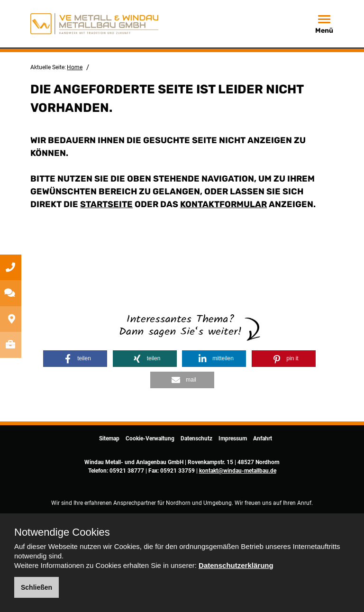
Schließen (36, 587)
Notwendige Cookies (62, 532)
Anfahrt (263, 438)
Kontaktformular (223, 204)
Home (75, 67)
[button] (75, 359)
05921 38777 (127, 471)
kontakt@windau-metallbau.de (238, 471)
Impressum (233, 438)
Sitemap (109, 438)
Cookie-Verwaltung (150, 438)
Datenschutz (196, 438)
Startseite (106, 204)
